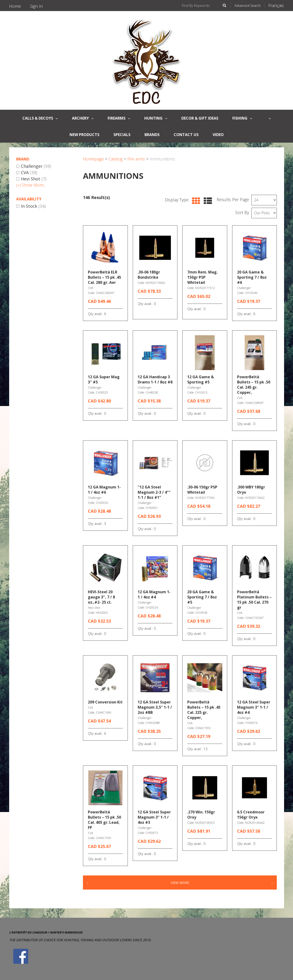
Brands (152, 135)
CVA (27, 173)
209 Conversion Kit (105, 702)
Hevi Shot (31, 179)
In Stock (31, 206)
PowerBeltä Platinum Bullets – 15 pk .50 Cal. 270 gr (254, 600)
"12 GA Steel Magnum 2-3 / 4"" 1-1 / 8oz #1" (154, 492)
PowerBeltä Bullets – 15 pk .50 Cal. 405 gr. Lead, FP (104, 820)
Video (218, 135)
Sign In (36, 6)
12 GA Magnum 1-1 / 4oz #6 (104, 490)
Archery (83, 118)
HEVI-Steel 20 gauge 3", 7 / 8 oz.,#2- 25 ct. (101, 597)
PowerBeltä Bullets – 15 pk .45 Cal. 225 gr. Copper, (204, 710)
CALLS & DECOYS (40, 118)
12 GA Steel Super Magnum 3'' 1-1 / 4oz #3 (154, 817)
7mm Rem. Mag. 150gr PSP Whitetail (202, 277)
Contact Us (186, 135)
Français (276, 5)
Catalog (116, 159)
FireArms (119, 118)
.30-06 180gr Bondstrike (149, 275)
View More (180, 883)
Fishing (242, 118)
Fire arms (136, 159)
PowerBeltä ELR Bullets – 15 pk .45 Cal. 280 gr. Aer (104, 277)
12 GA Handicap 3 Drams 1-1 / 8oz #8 (155, 379)
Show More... (31, 185)
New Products (84, 135)
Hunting (156, 118)
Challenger (34, 166)
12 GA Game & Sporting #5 (201, 379)
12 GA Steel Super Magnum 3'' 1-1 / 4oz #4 (254, 707)
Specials (122, 135)
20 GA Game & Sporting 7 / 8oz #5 (202, 597)
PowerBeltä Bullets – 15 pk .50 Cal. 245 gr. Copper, (254, 385)
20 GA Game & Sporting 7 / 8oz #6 (252, 277)
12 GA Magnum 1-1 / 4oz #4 (154, 594)
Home (15, 6)
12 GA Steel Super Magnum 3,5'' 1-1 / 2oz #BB (155, 707)
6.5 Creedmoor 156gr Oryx (251, 815)
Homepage (93, 159)
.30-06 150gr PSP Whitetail (202, 490)
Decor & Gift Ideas (200, 118)
